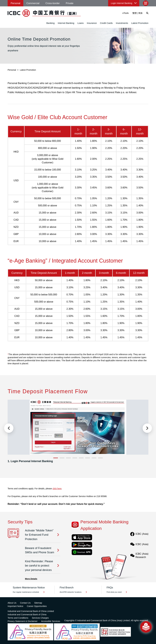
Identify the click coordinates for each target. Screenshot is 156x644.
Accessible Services (51, 621)
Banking (50, 23)
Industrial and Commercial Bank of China (27, 615)
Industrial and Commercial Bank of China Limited (31, 611)
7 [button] (94, 458)
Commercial (33, 3)
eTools (126, 13)
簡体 (140, 13)
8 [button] (100, 458)
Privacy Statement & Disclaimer (23, 621)
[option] (78, 433)
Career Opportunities (37, 606)
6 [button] (88, 458)
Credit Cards (106, 23)
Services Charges (40, 618)
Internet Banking (66, 23)
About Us (12, 603)
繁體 (135, 13)
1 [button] (56, 458)
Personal (15, 3)
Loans (81, 23)
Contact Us (25, 603)
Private (70, 3)
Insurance (92, 23)
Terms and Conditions (18, 618)
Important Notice (15, 606)
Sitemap (38, 603)
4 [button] (75, 458)
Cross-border (53, 3)
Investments (122, 23)
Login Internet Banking (122, 3)
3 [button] (68, 458)
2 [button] (62, 458)
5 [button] (81, 458)
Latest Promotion (140, 23)
